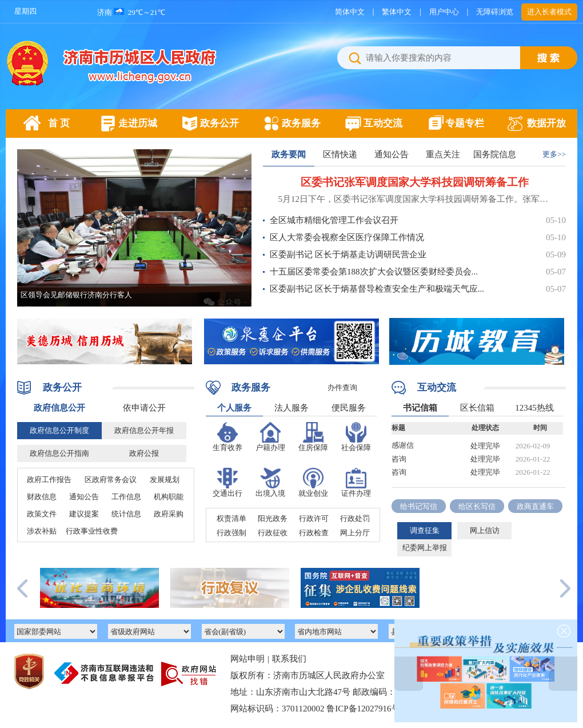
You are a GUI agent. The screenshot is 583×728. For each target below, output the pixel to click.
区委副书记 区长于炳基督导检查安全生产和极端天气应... (377, 289)
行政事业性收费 (92, 531)
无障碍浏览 (495, 12)
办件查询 (342, 387)
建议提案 (84, 514)
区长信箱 (477, 408)
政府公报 (144, 453)
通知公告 (392, 154)
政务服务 (301, 123)
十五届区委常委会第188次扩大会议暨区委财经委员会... (374, 272)
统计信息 (126, 514)
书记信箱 (420, 408)
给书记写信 (419, 506)
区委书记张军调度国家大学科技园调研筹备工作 (415, 182)
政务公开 (219, 123)
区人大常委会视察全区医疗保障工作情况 (347, 237)
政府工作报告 (49, 480)
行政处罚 (355, 518)
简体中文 (350, 12)
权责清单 (231, 518)
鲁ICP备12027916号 (363, 709)
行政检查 (314, 533)
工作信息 (126, 497)
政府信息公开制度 (59, 430)
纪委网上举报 (425, 548)
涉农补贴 (42, 531)
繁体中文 (397, 12)
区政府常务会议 (111, 480)
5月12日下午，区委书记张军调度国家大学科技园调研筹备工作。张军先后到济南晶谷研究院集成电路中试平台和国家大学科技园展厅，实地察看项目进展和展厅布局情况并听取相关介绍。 (415, 199)
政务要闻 (289, 154)
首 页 (59, 123)
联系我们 (289, 659)
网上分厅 (355, 533)
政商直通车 (535, 506)
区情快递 (340, 154)
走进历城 (138, 123)
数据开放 (546, 123)
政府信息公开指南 (59, 453)
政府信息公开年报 (144, 430)
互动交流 (383, 123)
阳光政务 (273, 518)
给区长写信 (477, 506)
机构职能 (169, 497)
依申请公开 (144, 408)
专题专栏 (465, 123)
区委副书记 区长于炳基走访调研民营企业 (348, 254)
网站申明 (247, 659)
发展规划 (165, 480)
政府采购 (169, 514)
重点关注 (443, 154)
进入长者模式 (549, 12)
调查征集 (425, 530)
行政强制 (231, 533)
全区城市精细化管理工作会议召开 (334, 220)
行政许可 (314, 518)
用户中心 (444, 12)
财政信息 (42, 497)
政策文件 (42, 514)
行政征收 (273, 533)
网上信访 (485, 530)
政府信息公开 (59, 408)
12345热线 (534, 408)
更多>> (554, 154)
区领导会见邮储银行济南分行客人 (76, 295)
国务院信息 (495, 154)
